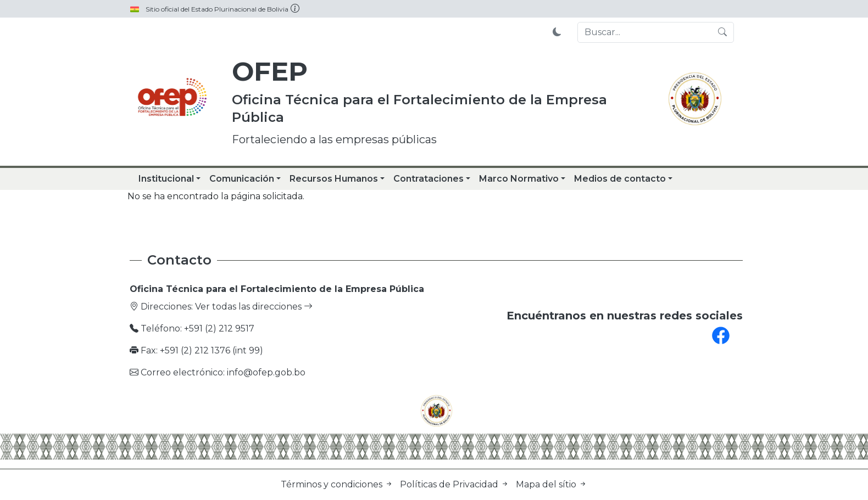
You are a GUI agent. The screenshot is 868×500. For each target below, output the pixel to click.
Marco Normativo (519, 179)
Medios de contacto (620, 179)
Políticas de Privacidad (456, 484)
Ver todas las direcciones (254, 307)
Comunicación (242, 179)
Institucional (166, 179)
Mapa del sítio (552, 484)
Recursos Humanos (334, 179)
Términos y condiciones (338, 484)
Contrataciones (429, 179)
